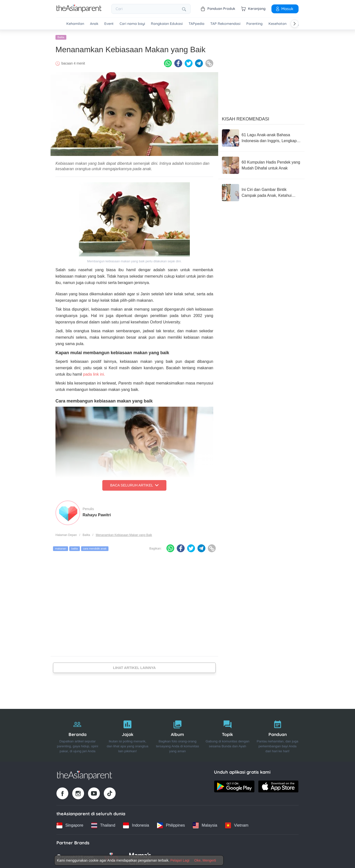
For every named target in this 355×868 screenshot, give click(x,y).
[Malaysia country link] (205, 824)
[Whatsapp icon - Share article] (168, 62)
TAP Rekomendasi (225, 24)
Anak (94, 24)
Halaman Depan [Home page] (66, 534)
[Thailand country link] (103, 824)
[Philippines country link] (171, 824)
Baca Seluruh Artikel (134, 484)
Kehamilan (75, 24)
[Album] (178, 734)
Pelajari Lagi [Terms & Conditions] (180, 860)
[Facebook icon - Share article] (178, 62)
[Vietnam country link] (237, 824)
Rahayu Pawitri (97, 514)
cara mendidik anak (95, 548)
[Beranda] (78, 734)
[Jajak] (128, 734)
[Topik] (227, 734)
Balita (61, 36)
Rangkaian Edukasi (167, 24)
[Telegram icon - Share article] (199, 62)
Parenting (254, 24)
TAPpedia (196, 24)
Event (109, 24)
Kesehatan (277, 24)
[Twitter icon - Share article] (189, 62)
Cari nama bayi (132, 24)
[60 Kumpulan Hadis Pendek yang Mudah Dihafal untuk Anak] (261, 164)
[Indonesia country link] (136, 824)
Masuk (284, 9)
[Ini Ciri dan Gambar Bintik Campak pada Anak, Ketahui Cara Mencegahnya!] (261, 192)
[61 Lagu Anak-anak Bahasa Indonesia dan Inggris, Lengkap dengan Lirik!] (261, 137)
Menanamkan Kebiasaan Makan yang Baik (124, 534)
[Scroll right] (295, 24)
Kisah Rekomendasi (246, 118)
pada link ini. (94, 373)
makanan (61, 548)
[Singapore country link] (70, 824)
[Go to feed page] (79, 11)
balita (74, 548)
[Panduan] (277, 734)
